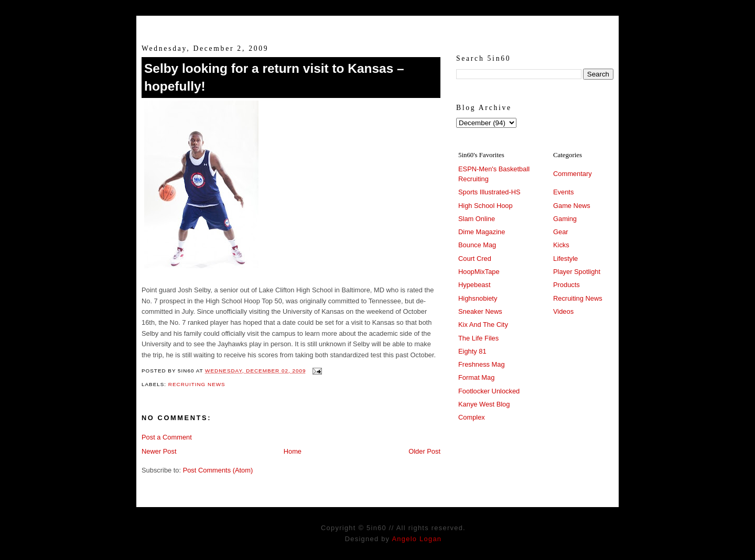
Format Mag (476, 377)
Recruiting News (197, 384)
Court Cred (475, 259)
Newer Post (159, 451)
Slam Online (477, 219)
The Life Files (478, 338)
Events (563, 192)
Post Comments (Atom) (218, 470)
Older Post (424, 451)
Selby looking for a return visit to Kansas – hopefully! (274, 77)
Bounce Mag (477, 245)
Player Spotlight (577, 272)
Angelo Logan (417, 539)
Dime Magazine (482, 232)
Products (567, 285)
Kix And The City (483, 325)
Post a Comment (167, 437)
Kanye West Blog (484, 404)
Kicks (561, 245)
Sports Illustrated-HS (489, 192)
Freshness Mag (482, 364)
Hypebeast (474, 285)
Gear (561, 232)
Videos (563, 311)
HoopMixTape (479, 272)
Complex (472, 417)
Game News (572, 206)
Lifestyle (565, 259)
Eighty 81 (472, 351)
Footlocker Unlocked (489, 391)
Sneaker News (480, 311)
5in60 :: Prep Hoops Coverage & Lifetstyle (378, 25)
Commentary (573, 174)
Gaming (565, 219)
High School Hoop (486, 206)
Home (293, 451)
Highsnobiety (478, 298)
